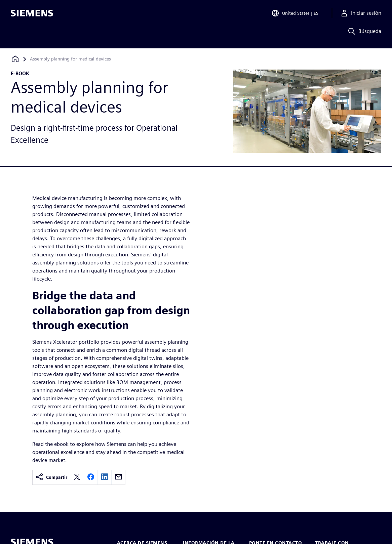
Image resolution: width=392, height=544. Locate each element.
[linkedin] (105, 477)
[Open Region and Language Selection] (295, 15)
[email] (118, 477)
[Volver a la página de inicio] (15, 59)
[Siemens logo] (32, 15)
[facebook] (91, 477)
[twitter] (77, 477)
